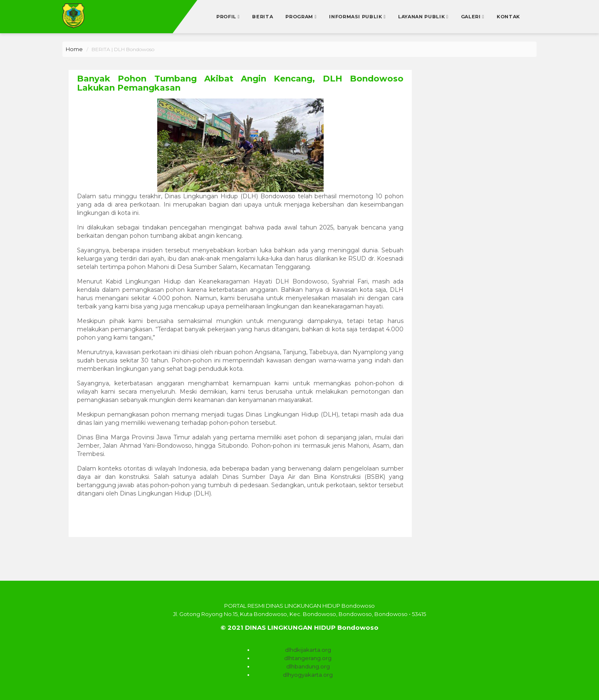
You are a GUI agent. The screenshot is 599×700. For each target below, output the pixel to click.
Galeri (472, 17)
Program (300, 17)
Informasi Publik (356, 17)
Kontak (508, 17)
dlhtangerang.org (308, 658)
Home (74, 49)
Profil (227, 17)
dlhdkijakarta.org (308, 650)
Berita (262, 17)
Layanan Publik (422, 17)
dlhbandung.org (308, 666)
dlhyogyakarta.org (308, 675)
